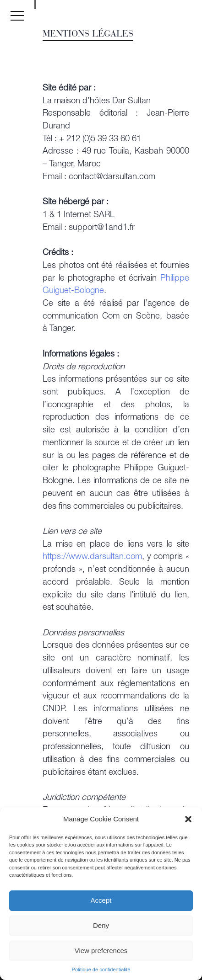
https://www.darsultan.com (92, 557)
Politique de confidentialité (101, 969)
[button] (188, 819)
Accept (101, 900)
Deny (101, 925)
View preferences (101, 951)
